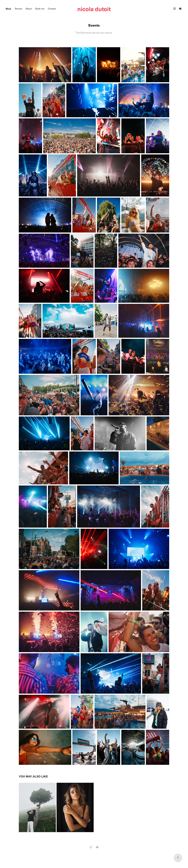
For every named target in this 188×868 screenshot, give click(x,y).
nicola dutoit (94, 9)
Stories (18, 9)
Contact (52, 9)
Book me (40, 9)
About (29, 9)
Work (8, 9)
